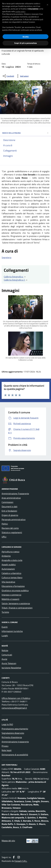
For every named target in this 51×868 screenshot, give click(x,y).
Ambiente (6, 556)
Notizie (5, 650)
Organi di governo (10, 515)
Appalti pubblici (9, 565)
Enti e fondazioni (9, 511)
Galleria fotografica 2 (16, 280)
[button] (47, 4)
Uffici (4, 537)
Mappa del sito (8, 841)
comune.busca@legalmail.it (14, 708)
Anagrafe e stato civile (12, 560)
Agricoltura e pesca (10, 552)
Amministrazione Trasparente (15, 494)
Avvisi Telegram (9, 663)
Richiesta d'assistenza (12, 737)
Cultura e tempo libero (12, 577)
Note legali (7, 750)
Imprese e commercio (11, 595)
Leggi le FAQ (7, 724)
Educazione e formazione (13, 586)
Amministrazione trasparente (15, 742)
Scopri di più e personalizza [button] (26, 43)
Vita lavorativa (8, 582)
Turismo (5, 612)
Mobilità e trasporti (10, 599)
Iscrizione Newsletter (11, 668)
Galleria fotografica (15, 277)
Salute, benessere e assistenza (16, 603)
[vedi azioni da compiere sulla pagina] (22, 76)
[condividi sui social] (8, 76)
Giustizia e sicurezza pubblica (15, 590)
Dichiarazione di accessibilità (15, 755)
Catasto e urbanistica (11, 573)
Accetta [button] (26, 37)
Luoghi (5, 636)
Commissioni (7, 502)
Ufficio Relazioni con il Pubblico (16, 698)
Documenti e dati (10, 506)
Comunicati (7, 655)
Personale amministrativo (14, 519)
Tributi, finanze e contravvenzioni (17, 608)
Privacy (5, 746)
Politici (5, 524)
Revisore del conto (10, 528)
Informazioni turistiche (12, 631)
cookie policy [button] (20, 11)
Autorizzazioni (8, 569)
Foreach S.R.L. (21, 861)
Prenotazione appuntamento (15, 729)
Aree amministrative (11, 498)
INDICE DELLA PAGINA (26, 133)
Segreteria (6, 257)
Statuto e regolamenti (12, 532)
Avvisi (4, 659)
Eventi (5, 627)
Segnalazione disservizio (13, 733)
